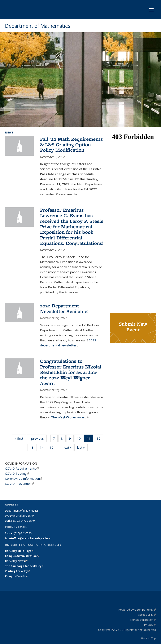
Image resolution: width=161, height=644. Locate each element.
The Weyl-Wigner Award (70, 417)
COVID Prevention (19, 483)
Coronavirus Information (24, 478)
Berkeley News (16, 561)
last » (82, 447)
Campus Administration (22, 556)
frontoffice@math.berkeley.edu (28, 538)
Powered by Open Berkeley (137, 610)
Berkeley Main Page (19, 551)
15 (53, 448)
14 (43, 448)
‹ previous (38, 438)
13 (33, 448)
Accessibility (147, 615)
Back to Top (149, 638)
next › (68, 447)
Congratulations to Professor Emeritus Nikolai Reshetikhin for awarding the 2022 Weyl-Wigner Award (71, 372)
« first (20, 438)
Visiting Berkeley (18, 571)
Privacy (150, 625)
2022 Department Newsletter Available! (64, 308)
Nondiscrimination (143, 620)
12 (100, 439)
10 (80, 439)
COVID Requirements (22, 468)
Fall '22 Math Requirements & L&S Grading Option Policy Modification (71, 145)
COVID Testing (17, 473)
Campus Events (16, 576)
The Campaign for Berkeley (25, 566)
